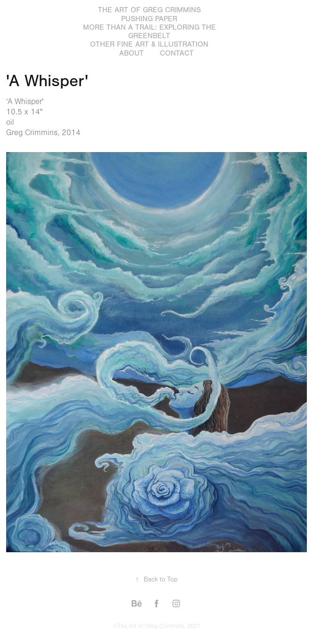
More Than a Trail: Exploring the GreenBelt (149, 32)
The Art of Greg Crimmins (149, 10)
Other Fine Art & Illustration (149, 44)
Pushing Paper (149, 19)
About (132, 53)
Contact (177, 53)
